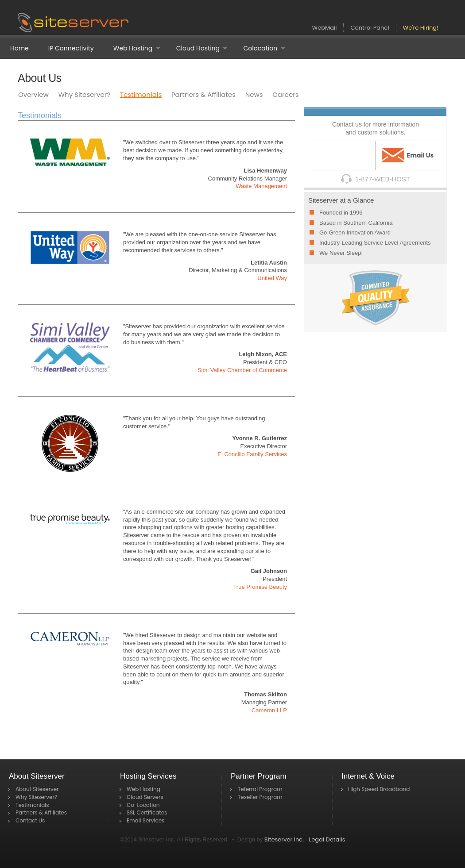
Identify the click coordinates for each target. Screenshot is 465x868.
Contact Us (30, 820)
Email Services (145, 820)
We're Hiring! (421, 28)
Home (19, 48)
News (254, 94)
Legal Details (327, 839)
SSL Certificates (147, 812)
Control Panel (370, 28)
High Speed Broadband (379, 789)
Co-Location (143, 805)
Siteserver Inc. (284, 839)
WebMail (325, 28)
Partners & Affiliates (203, 94)
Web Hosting (132, 49)
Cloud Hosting (197, 49)
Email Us (408, 155)
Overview (33, 94)
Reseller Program (260, 797)
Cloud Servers (145, 797)
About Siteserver (37, 789)
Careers (285, 94)
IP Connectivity (71, 48)
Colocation (259, 49)
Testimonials (141, 94)
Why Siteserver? (84, 94)
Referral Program (260, 789)
